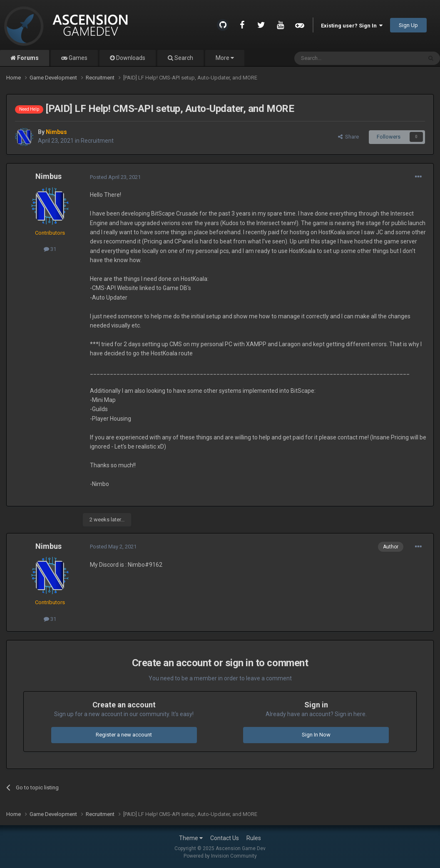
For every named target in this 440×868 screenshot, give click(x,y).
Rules (254, 838)
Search (183, 58)
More (225, 58)
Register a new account (124, 735)
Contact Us (225, 838)
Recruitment (97, 141)
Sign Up (408, 25)
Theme (191, 838)
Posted (115, 177)
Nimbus (48, 176)
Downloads (130, 58)
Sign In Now (316, 735)
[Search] (338, 58)
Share (348, 137)
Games (77, 58)
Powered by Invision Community (220, 856)
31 (50, 249)
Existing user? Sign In (352, 26)
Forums (27, 58)
